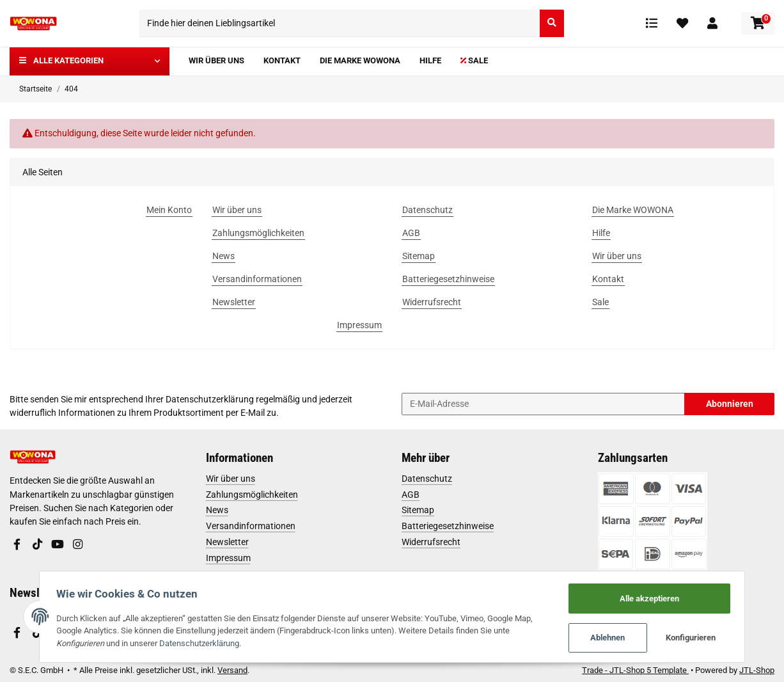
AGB (411, 495)
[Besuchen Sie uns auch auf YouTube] (58, 545)
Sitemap (418, 510)
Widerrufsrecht (431, 542)
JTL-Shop (757, 670)
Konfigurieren (696, 638)
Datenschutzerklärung (210, 399)
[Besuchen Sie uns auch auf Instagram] (77, 545)
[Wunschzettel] (682, 23)
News (217, 510)
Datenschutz (427, 479)
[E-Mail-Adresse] (543, 404)
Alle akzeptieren (653, 597)
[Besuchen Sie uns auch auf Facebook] (17, 545)
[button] (712, 23)
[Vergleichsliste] (652, 23)
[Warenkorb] (758, 23)
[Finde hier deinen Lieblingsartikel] (340, 23)
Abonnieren (730, 404)
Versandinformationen (251, 526)
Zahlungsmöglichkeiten (252, 495)
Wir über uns (231, 479)
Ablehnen (612, 638)
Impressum (228, 558)
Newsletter (227, 542)
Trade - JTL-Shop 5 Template (635, 670)
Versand (232, 670)
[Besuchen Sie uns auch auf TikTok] (37, 545)
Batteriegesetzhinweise (448, 526)
